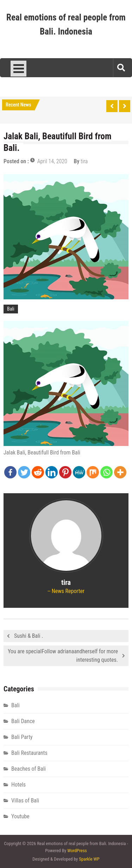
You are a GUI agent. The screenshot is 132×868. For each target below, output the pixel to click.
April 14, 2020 (52, 161)
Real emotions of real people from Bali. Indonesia (66, 25)
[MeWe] (79, 472)
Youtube (20, 816)
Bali (11, 309)
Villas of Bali (25, 800)
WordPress (77, 851)
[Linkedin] (52, 472)
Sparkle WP (89, 859)
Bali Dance (23, 721)
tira (84, 161)
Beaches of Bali (29, 769)
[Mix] (93, 472)
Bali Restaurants (29, 753)
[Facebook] (10, 472)
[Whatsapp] (106, 472)
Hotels (18, 785)
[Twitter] (24, 472)
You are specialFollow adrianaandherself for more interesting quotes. (63, 656)
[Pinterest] (65, 472)
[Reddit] (38, 472)
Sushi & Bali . (29, 636)
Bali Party (22, 737)
